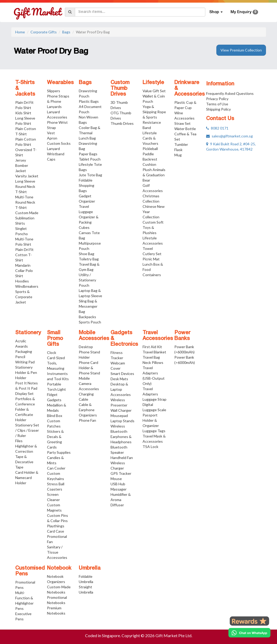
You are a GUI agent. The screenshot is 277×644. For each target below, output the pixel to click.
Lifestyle (153, 83)
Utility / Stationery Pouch (87, 280)
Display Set (24, 393)
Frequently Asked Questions (230, 93)
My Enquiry (244, 12)
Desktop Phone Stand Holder (89, 352)
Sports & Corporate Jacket (24, 297)
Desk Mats (119, 379)
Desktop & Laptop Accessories (121, 389)
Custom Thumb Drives (120, 89)
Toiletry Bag (89, 259)
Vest (51, 133)
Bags (66, 32)
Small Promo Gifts (55, 339)
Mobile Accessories (94, 336)
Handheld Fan (122, 458)
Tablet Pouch (90, 159)
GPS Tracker (121, 473)
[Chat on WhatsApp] (249, 633)
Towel (148, 248)
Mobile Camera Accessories (89, 383)
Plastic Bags (89, 101)
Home (20, 32)
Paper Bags (88, 154)
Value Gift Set (154, 91)
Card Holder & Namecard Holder (27, 478)
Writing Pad (25, 362)
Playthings (56, 526)
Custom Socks (59, 143)
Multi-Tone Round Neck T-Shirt (25, 202)
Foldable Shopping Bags (87, 185)
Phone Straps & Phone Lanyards (58, 101)
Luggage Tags (154, 431)
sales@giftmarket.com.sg (229, 136)
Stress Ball (56, 484)
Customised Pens (30, 571)
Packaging (24, 351)
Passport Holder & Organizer (151, 420)
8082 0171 (217, 128)
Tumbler (181, 144)
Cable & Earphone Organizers (88, 410)
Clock (52, 352)
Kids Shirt (23, 113)
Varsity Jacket (27, 176)
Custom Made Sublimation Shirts (27, 218)
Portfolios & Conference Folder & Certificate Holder (25, 409)
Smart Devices (122, 373)
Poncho (22, 234)
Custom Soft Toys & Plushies (153, 227)
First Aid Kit (152, 347)
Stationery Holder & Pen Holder (26, 372)
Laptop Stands (122, 421)
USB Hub (118, 484)
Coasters (55, 489)
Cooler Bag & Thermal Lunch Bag (90, 133)
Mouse (116, 479)
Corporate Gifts (44, 32)
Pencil (20, 357)
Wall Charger (121, 410)
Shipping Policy (218, 109)
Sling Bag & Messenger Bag (88, 306)
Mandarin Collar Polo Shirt (24, 271)
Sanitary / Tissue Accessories (57, 552)
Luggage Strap (155, 399)
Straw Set (182, 123)
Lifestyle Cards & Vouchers (150, 138)
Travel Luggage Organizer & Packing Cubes (89, 217)
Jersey (21, 160)
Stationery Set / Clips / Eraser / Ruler (27, 430)
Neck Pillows (153, 362)
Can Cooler (56, 468)
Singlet (21, 228)
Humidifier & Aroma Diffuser (121, 500)
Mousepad (119, 416)
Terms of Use (217, 104)
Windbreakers (27, 286)
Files (19, 441)
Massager (119, 489)
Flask (178, 150)
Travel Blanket (154, 352)
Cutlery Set (152, 254)
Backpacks (87, 317)
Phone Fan (87, 420)
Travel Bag (151, 357)
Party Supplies (59, 452)
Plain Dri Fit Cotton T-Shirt (24, 255)
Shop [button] (216, 12)
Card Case (56, 531)
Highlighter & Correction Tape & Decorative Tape (26, 457)
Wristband (56, 154)
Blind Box (55, 416)
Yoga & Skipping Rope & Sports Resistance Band (154, 117)
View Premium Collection (241, 50)
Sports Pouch (90, 322)
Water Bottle (185, 129)
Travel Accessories (158, 336)
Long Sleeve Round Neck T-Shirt (25, 186)
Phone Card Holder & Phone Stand (89, 368)
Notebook (59, 568)
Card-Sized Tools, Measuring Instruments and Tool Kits (58, 368)
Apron (52, 138)
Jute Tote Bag (90, 175)
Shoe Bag (87, 254)
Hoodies (22, 281)
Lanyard (53, 149)
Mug (178, 155)
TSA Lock (150, 447)
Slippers (54, 91)
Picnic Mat (151, 259)
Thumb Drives (122, 123)
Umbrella (90, 568)
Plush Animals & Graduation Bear (154, 175)
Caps (51, 159)
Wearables (60, 83)
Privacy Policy (217, 99)
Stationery (28, 333)
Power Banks (182, 336)
